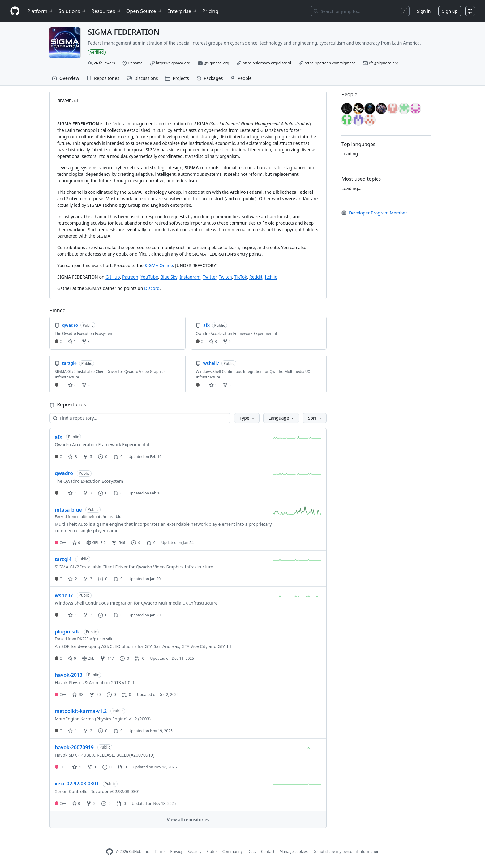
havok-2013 (69, 675)
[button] (247, 418)
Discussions (142, 78)
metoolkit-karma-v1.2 (81, 711)
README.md (68, 101)
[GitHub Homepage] (109, 852)
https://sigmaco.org (173, 63)
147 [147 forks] (107, 658)
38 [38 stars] (78, 695)
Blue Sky (169, 277)
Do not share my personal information (346, 851)
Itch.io (271, 277)
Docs (252, 851)
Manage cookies (293, 851)
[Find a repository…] (140, 418)
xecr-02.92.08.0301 (77, 784)
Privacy (177, 851)
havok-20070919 (74, 747)
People (241, 78)
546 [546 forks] (118, 543)
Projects (177, 78)
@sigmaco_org (216, 63)
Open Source (144, 11)
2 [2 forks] (88, 731)
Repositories (103, 78)
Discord (152, 288)
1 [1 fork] (92, 767)
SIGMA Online (159, 265)
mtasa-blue (68, 510)
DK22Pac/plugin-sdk (95, 639)
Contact (268, 851)
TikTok (241, 277)
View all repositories (188, 820)
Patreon (130, 277)
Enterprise (182, 11)
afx (58, 437)
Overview (66, 78)
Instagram (190, 277)
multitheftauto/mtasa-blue (101, 517)
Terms (160, 851)
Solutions (72, 11)
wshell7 (64, 595)
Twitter (210, 277)
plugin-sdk (67, 632)
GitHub (113, 277)
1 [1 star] (72, 493)
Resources (106, 11)
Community (233, 851)
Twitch (225, 277)
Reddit (256, 277)
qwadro (64, 473)
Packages (210, 78)
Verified (97, 52)
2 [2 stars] (72, 579)
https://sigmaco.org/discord (267, 63)
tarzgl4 (63, 559)
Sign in (424, 11)
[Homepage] (15, 11)
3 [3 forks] (88, 493)
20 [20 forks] (95, 695)
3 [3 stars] (72, 457)
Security (195, 851)
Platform (40, 11)
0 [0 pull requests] (118, 457)
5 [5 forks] (88, 457)
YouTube (149, 277)
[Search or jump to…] (360, 11)
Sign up (450, 11)
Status (212, 851)
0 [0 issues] (103, 457)
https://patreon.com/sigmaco (330, 63)
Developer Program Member (374, 213)
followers (104, 63)
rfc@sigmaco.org (384, 63)
